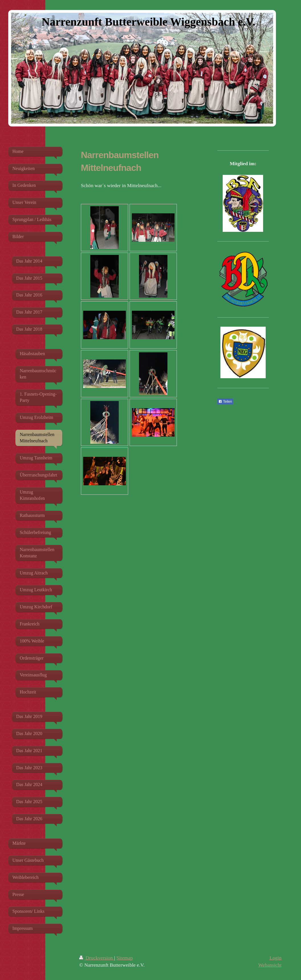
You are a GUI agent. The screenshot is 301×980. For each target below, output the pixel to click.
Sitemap (125, 958)
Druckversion (97, 958)
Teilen (225, 402)
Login (276, 958)
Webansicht (270, 965)
